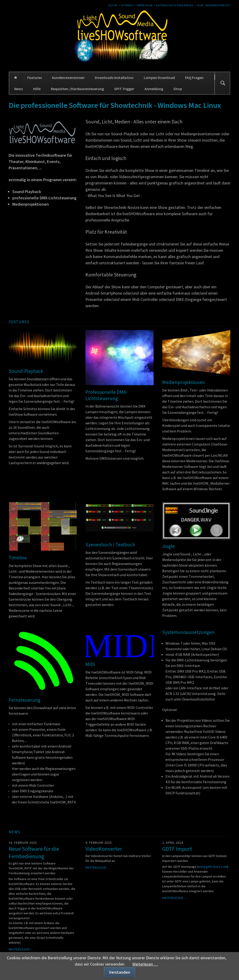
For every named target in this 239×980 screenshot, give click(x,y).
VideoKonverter (104, 849)
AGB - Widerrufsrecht (214, 5)
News (19, 89)
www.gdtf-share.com (213, 867)
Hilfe (37, 89)
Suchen (223, 83)
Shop (178, 89)
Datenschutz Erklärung (175, 5)
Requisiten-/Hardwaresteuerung (77, 89)
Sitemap (127, 5)
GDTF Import (177, 849)
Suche (113, 5)
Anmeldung (154, 89)
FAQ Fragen (194, 78)
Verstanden (120, 972)
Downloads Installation (114, 78)
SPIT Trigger (124, 89)
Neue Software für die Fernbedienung (34, 852)
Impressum (144, 5)
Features (35, 78)
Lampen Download (159, 78)
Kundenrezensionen (68, 78)
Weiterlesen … (21, 949)
